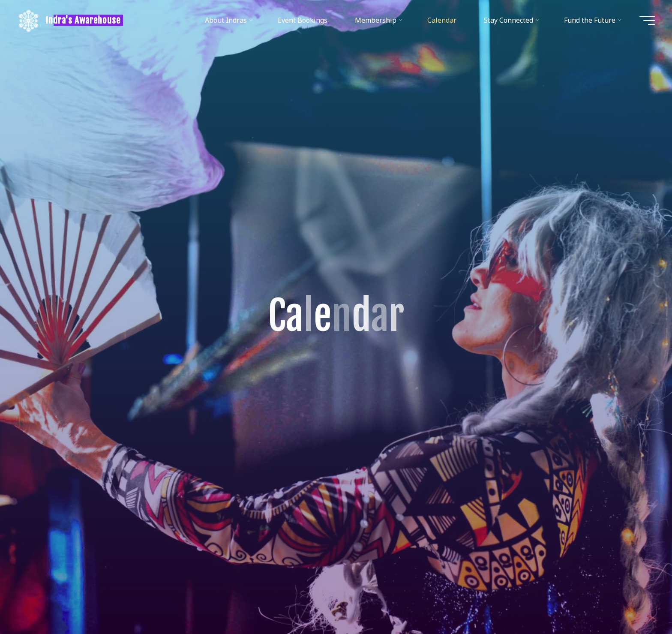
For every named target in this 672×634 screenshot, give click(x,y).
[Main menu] (647, 21)
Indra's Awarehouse (83, 20)
